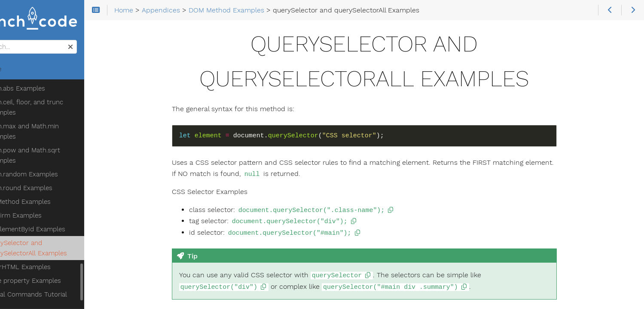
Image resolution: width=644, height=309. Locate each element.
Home (21, 71)
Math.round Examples (53, 135)
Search (8, 42)
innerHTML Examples (53, 214)
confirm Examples (48, 163)
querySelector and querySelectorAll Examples (61, 195)
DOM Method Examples (49, 149)
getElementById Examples (60, 176)
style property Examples (58, 228)
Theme (17, 273)
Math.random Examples (56, 121)
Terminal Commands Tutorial (57, 242)
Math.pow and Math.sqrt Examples (57, 103)
